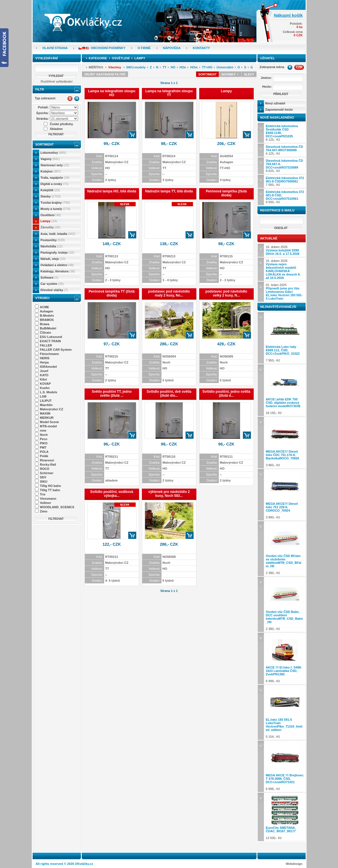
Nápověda (172, 48)
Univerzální (225, 67)
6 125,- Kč (285, 150)
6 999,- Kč (285, 658)
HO (173, 67)
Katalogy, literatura (58, 271)
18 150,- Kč (285, 390)
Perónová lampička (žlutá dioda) (226, 193)
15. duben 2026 (283, 269)
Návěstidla (52, 246)
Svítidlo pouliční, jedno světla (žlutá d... (226, 394)
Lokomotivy (53, 153)
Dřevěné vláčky (54, 290)
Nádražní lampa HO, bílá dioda (112, 191)
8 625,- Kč (285, 166)
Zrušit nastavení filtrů (105, 74)
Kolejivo (51, 171)
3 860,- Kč (285, 443)
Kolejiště (50, 190)
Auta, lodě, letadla (58, 234)
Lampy (49, 221)
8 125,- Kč (282, 133)
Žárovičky (51, 227)
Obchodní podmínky (108, 48)
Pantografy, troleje (57, 253)
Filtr (40, 89)
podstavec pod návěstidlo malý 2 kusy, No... (169, 293)
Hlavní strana (55, 48)
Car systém (52, 284)
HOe (183, 67)
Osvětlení (51, 215)
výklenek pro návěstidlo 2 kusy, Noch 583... (169, 494)
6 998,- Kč (285, 766)
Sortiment (45, 144)
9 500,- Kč (285, 197)
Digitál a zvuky (55, 184)
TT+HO (207, 67)
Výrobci (43, 298)
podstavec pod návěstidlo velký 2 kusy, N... (226, 293)
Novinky (230, 74)
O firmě (144, 48)
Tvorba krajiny (55, 203)
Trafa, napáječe (55, 178)
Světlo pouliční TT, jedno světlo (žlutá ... (112, 394)
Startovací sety (55, 165)
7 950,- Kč (285, 338)
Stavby (51, 196)
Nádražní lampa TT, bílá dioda (169, 191)
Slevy (249, 74)
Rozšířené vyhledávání (57, 81)
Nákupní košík (288, 15)
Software (50, 278)
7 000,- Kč (285, 181)
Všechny (115, 67)
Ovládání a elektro (57, 265)
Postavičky (53, 240)
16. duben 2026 (283, 250)
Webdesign (294, 864)
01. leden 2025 (284, 292)
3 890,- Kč (285, 495)
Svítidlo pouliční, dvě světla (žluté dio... (169, 394)
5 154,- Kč (285, 712)
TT (164, 67)
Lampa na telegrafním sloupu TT (169, 93)
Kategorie (98, 58)
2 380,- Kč (285, 604)
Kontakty (201, 48)
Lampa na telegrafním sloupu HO (112, 93)
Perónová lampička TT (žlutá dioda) (112, 293)
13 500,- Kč (285, 817)
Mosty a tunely (55, 209)
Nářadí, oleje (53, 259)
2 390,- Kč (285, 549)
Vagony (50, 159)
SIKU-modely (136, 67)
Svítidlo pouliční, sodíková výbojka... (112, 494)
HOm (194, 67)
